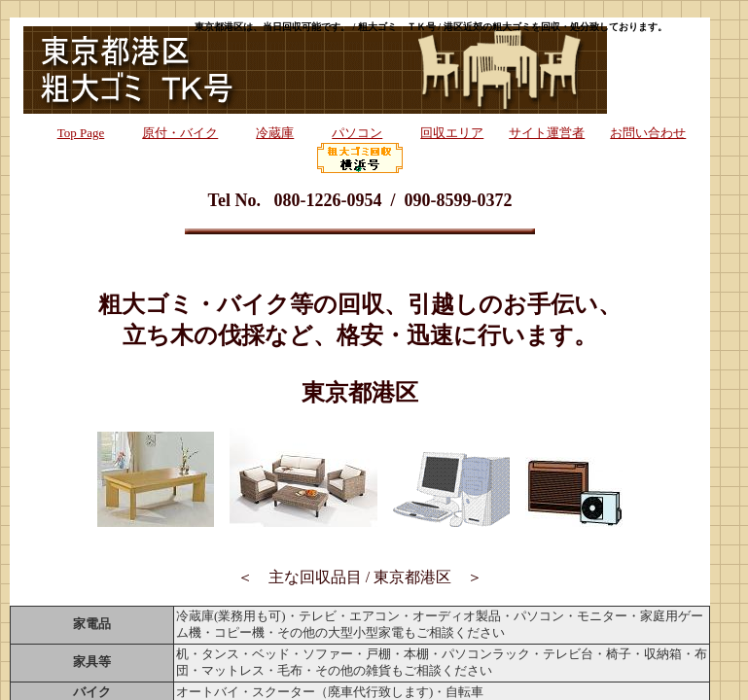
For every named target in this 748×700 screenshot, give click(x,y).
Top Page (81, 133)
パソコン (357, 133)
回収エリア (452, 133)
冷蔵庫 (275, 133)
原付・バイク (180, 133)
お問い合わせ (648, 133)
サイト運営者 (547, 133)
